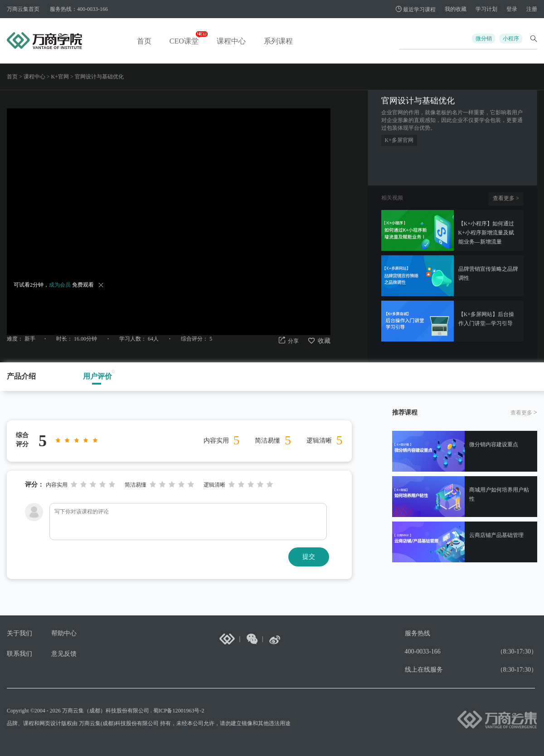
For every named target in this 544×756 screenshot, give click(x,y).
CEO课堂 (184, 41)
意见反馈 (64, 654)
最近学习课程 (415, 10)
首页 (144, 41)
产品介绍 (21, 376)
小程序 (511, 39)
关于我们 (19, 633)
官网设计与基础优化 (99, 77)
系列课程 (278, 41)
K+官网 (60, 77)
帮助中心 (64, 633)
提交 (309, 557)
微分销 (484, 39)
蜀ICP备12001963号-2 (179, 711)
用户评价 (97, 376)
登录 (512, 9)
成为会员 (60, 285)
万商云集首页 (23, 9)
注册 (532, 9)
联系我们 (19, 654)
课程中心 (231, 41)
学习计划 (486, 9)
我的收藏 (456, 9)
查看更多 (506, 198)
